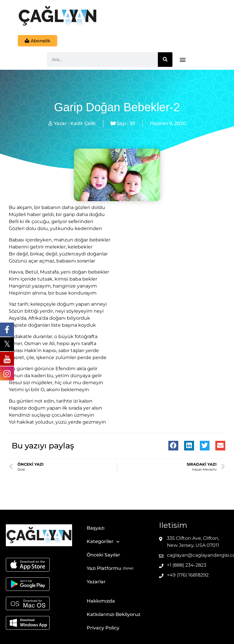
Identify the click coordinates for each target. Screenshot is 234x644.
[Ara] (165, 60)
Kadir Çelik (83, 123)
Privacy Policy (103, 628)
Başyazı (96, 528)
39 (132, 123)
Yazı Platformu (104, 568)
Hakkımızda (101, 601)
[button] (183, 60)
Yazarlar (96, 582)
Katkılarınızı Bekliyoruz (113, 614)
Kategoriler (103, 542)
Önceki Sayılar (103, 555)
